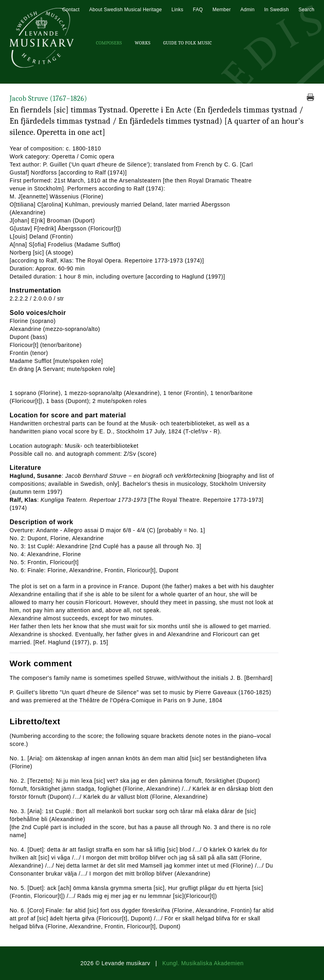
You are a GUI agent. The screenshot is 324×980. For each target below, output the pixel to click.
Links (178, 10)
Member (222, 10)
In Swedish (276, 10)
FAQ (198, 10)
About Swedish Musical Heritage (126, 10)
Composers (109, 43)
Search (306, 10)
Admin (248, 10)
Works (143, 43)
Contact (71, 10)
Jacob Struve (48, 99)
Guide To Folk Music (188, 43)
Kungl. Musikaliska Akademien (203, 963)
